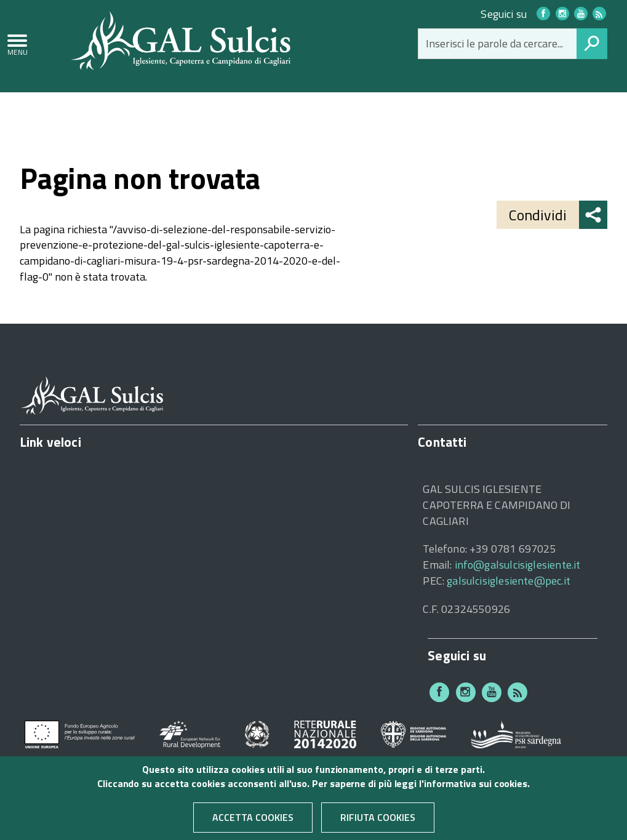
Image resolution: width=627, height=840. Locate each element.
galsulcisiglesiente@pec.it (509, 581)
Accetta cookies (253, 823)
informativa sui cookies (476, 789)
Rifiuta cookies (378, 823)
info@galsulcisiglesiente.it (518, 565)
